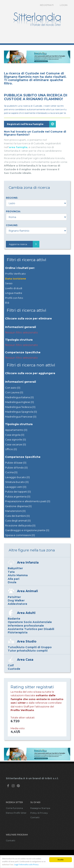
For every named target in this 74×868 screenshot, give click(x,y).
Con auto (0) (13, 388)
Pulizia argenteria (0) (18, 496)
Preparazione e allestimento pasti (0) (28, 501)
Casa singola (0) (15, 435)
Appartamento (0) (16, 430)
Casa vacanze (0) (16, 444)
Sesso (9, 283)
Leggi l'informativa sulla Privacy (26, 865)
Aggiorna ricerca (24, 244)
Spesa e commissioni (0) (20, 535)
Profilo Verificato (15, 274)
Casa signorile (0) (16, 439)
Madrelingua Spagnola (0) (21, 412)
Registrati (47, 5)
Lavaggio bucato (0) (17, 477)
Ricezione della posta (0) (20, 525)
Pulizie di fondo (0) (16, 468)
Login (64, 5)
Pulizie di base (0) (16, 463)
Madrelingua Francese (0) (21, 417)
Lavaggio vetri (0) (16, 487)
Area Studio (27, 641)
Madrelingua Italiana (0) (19, 397)
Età (7, 303)
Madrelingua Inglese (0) (19, 402)
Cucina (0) (11, 472)
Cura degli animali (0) (18, 521)
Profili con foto (14, 298)
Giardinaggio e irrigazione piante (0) (27, 530)
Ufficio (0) (11, 449)
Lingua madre (14, 293)
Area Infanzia (28, 562)
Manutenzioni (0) (15, 511)
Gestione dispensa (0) (18, 506)
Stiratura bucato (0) (17, 482)
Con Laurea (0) (14, 392)
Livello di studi (14, 288)
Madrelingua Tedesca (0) (20, 407)
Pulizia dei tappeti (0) (18, 492)
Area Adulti (26, 613)
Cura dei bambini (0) (17, 516)
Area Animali (27, 591)
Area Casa (25, 660)
